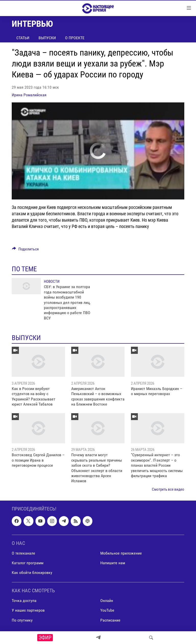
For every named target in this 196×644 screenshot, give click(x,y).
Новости (52, 281)
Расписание (110, 620)
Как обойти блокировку (32, 573)
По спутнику (22, 620)
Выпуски (47, 38)
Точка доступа (24, 601)
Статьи (23, 38)
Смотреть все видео (168, 489)
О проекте (75, 38)
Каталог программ (28, 563)
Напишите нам (113, 563)
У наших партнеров (28, 611)
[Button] (25, 250)
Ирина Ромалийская (29, 95)
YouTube (107, 611)
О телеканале (23, 553)
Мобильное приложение (121, 553)
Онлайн (107, 601)
